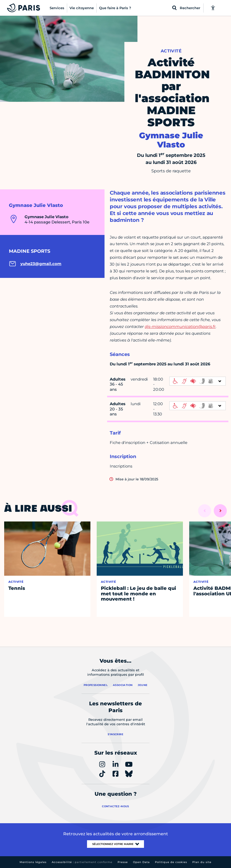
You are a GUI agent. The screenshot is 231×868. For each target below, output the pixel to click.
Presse (123, 862)
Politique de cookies (171, 862)
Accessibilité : (82, 862)
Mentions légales (33, 862)
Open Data (141, 862)
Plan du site (202, 862)
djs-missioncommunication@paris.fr (180, 326)
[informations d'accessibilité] (198, 381)
